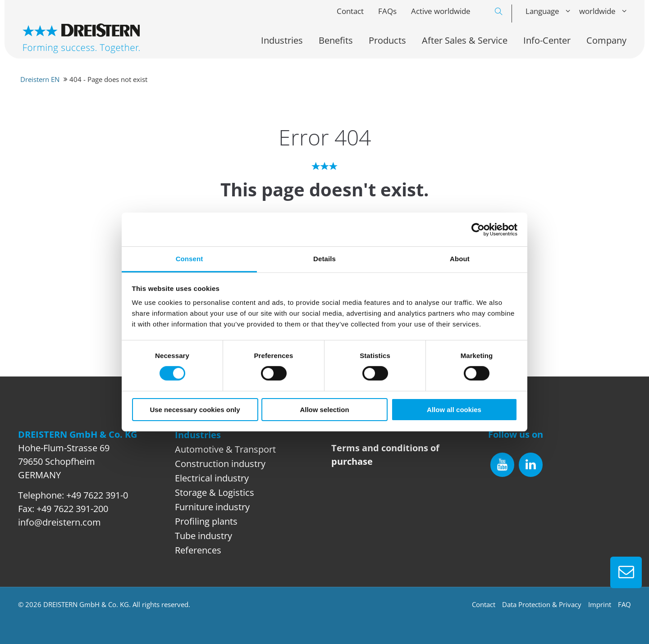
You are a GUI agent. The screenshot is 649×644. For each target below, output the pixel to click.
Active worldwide (441, 11)
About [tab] (460, 259)
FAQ (624, 604)
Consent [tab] (190, 259)
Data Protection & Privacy (542, 604)
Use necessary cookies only (195, 410)
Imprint (600, 604)
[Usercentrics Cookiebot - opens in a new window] (478, 229)
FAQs (387, 11)
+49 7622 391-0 (97, 495)
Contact (350, 11)
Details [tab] (324, 259)
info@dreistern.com (59, 522)
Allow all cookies (454, 410)
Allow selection (324, 410)
